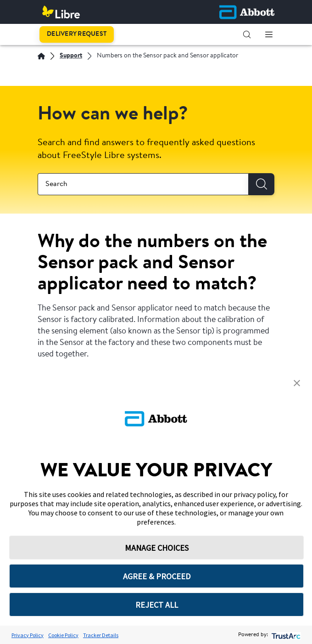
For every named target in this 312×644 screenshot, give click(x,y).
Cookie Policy (63, 635)
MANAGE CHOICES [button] (157, 548)
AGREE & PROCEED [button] (157, 576)
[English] (41, 56)
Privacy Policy (28, 635)
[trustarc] (285, 635)
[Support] (71, 56)
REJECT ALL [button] (157, 605)
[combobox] (143, 184)
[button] (247, 34)
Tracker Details (101, 635)
